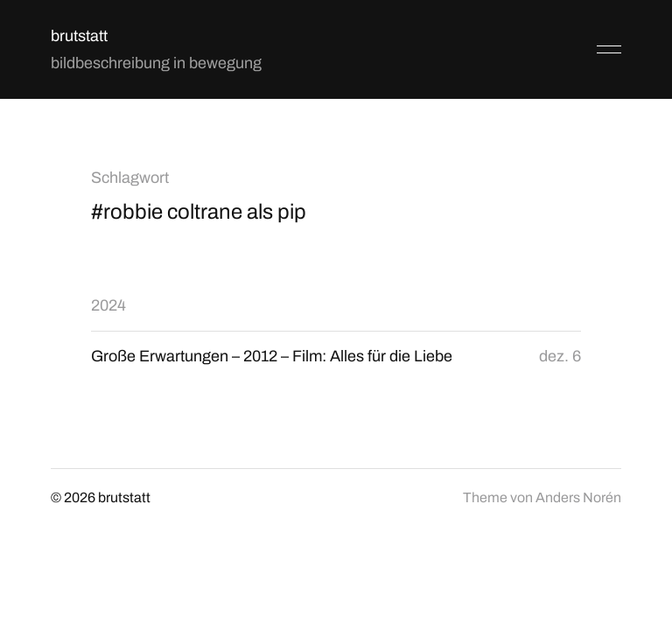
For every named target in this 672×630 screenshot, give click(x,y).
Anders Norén (578, 497)
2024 (108, 305)
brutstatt (79, 36)
